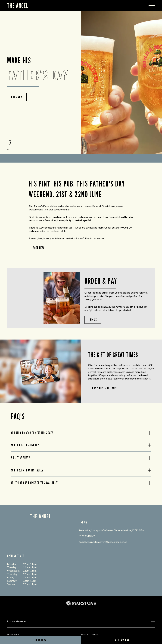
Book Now (39, 248)
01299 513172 (87, 536)
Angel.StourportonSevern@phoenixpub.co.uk (103, 542)
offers (126, 217)
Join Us (93, 320)
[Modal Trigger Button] (152, 6)
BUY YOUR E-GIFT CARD (105, 388)
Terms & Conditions (89, 634)
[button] (9, 145)
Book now (17, 97)
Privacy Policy (13, 634)
